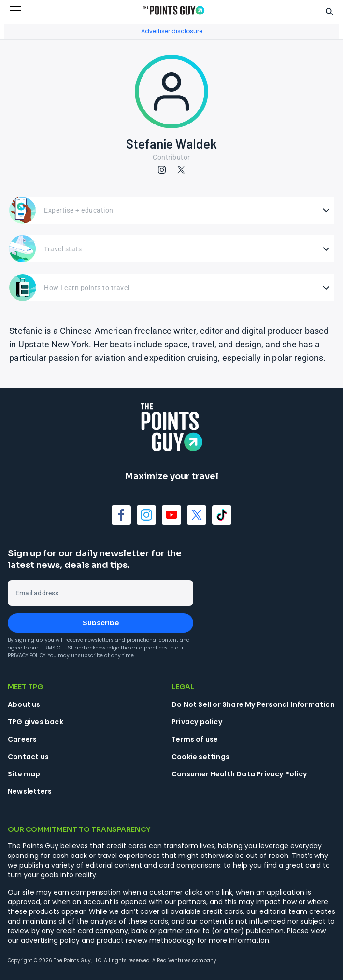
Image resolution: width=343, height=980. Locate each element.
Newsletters (30, 791)
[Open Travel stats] (171, 249)
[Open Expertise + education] (171, 210)
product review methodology (146, 940)
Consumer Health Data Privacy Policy (239, 774)
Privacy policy (197, 722)
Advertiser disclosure (172, 31)
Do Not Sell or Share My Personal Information (253, 704)
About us (24, 704)
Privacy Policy (27, 656)
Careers (22, 739)
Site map (24, 774)
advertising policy (50, 940)
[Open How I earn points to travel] (171, 288)
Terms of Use (57, 648)
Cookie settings (200, 757)
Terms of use (195, 739)
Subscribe (101, 623)
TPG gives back (36, 722)
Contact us (28, 757)
